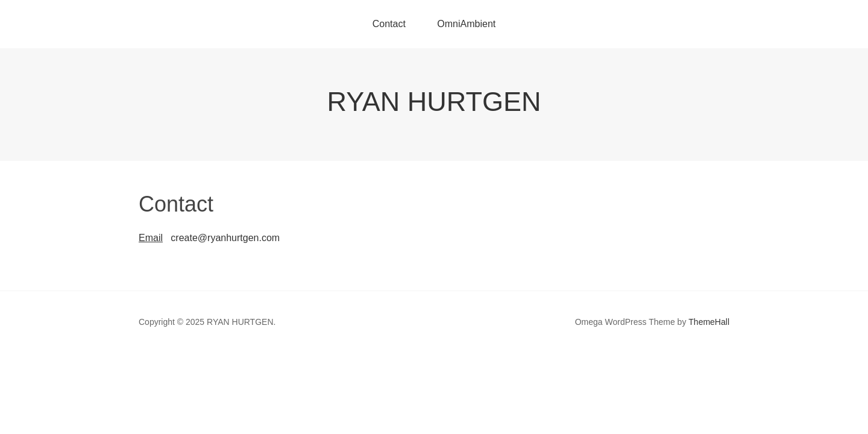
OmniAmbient (466, 24)
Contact (389, 24)
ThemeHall (709, 322)
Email (151, 238)
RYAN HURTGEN (434, 102)
